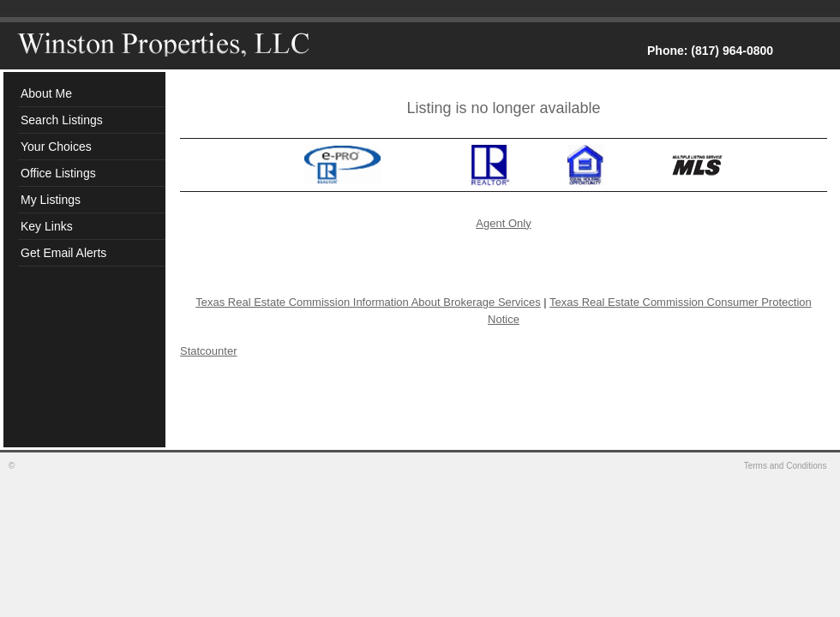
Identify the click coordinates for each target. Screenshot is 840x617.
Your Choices (56, 147)
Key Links (47, 226)
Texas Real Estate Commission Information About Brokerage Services (368, 302)
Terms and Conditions (787, 466)
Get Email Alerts (63, 253)
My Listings (51, 200)
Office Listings (58, 173)
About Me (46, 93)
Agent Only (503, 223)
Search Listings (62, 120)
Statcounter (209, 351)
